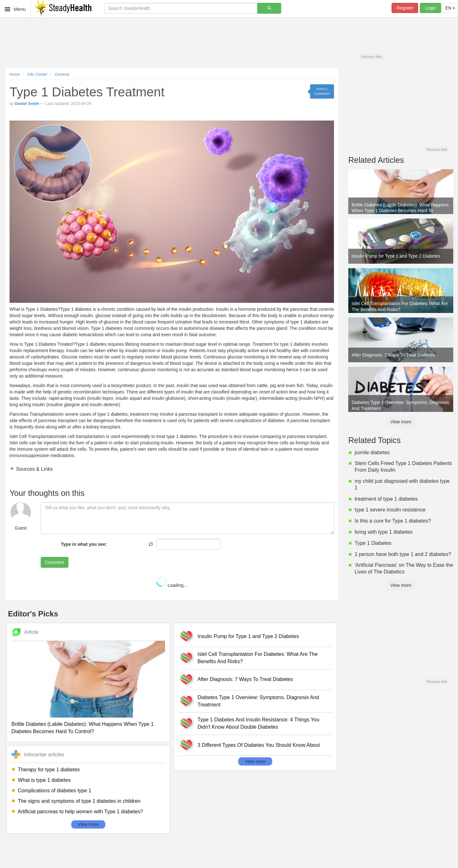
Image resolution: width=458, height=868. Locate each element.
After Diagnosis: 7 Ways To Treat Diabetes (245, 679)
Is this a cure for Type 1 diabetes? (393, 521)
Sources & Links (34, 469)
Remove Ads (372, 57)
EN (450, 8)
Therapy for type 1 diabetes (49, 770)
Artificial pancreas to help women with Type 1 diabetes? (80, 812)
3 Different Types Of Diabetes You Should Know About (259, 745)
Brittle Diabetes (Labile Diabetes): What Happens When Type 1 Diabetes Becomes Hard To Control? (83, 728)
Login (430, 8)
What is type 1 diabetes (44, 780)
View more (88, 824)
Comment (55, 562)
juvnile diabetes (372, 452)
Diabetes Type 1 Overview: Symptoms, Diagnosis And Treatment (258, 701)
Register (405, 8)
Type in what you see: (84, 544)
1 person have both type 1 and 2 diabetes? (403, 554)
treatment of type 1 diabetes (386, 499)
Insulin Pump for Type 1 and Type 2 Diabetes (248, 636)
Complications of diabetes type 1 (55, 791)
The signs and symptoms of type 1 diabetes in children (79, 801)
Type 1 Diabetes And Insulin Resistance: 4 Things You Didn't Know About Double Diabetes (258, 723)
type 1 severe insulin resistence (390, 510)
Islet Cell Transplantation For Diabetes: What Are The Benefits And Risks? (258, 658)
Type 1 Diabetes (373, 543)
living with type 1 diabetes (384, 532)
